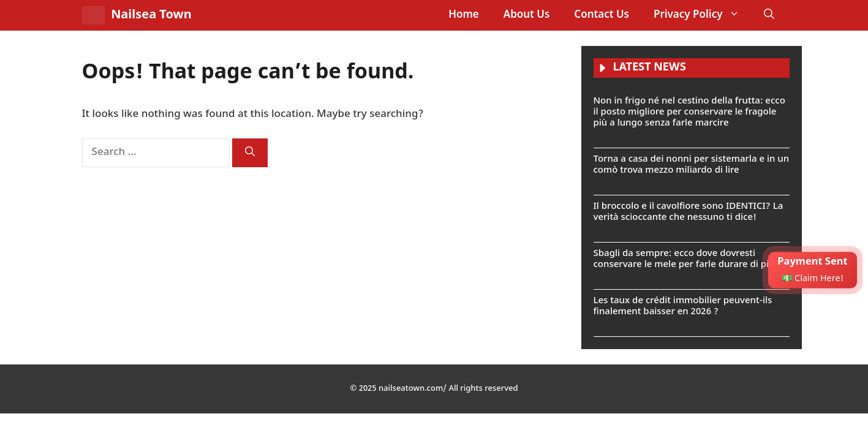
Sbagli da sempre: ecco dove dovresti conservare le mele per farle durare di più (684, 259)
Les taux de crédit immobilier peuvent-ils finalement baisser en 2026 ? (683, 307)
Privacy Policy (703, 15)
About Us (527, 15)
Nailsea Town (151, 15)
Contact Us (602, 15)
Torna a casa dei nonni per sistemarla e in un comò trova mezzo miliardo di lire (692, 165)
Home (464, 15)
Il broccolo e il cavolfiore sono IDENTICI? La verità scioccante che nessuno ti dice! (689, 212)
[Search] (250, 153)
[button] (769, 15)
